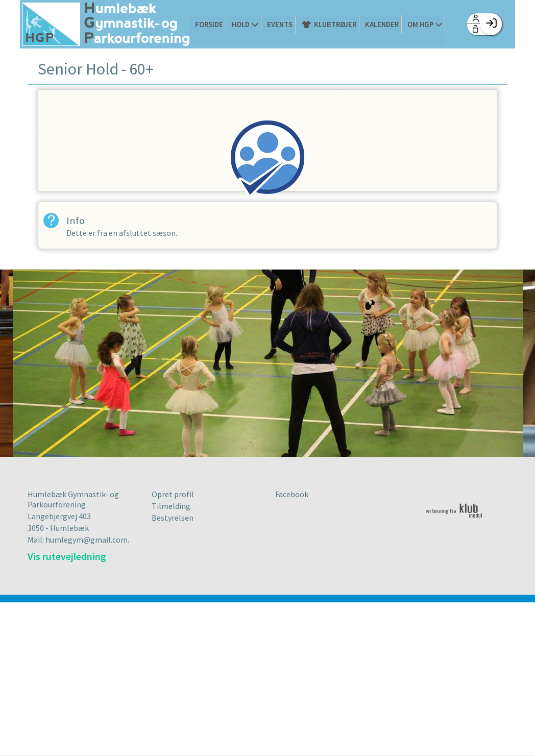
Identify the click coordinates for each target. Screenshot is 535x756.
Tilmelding (171, 506)
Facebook (292, 495)
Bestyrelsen (173, 518)
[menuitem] (106, 25)
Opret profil (173, 495)
